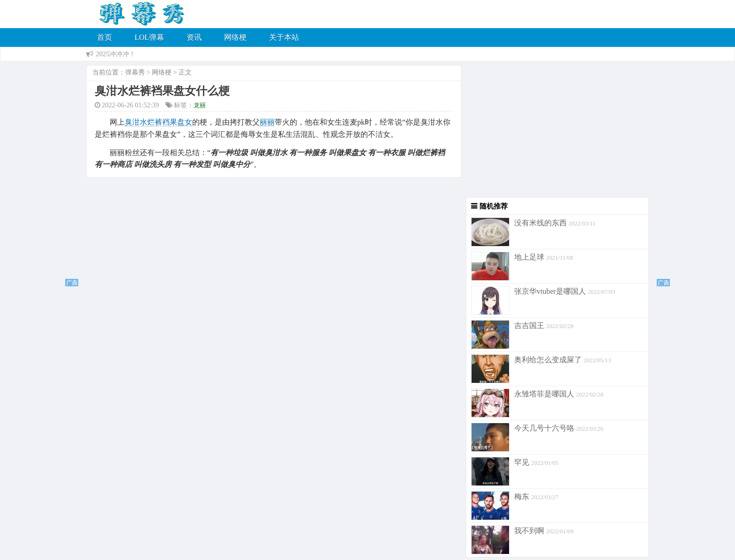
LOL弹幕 (149, 37)
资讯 (194, 37)
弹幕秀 (135, 72)
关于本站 (284, 37)
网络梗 (235, 37)
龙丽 (200, 105)
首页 (105, 37)
